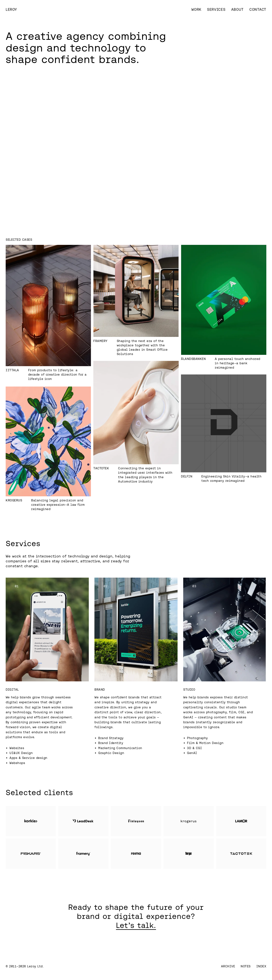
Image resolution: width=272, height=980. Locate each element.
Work (196, 9)
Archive (228, 966)
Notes (246, 966)
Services (216, 9)
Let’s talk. (136, 925)
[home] (11, 9)
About (238, 9)
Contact (258, 9)
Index (261, 966)
